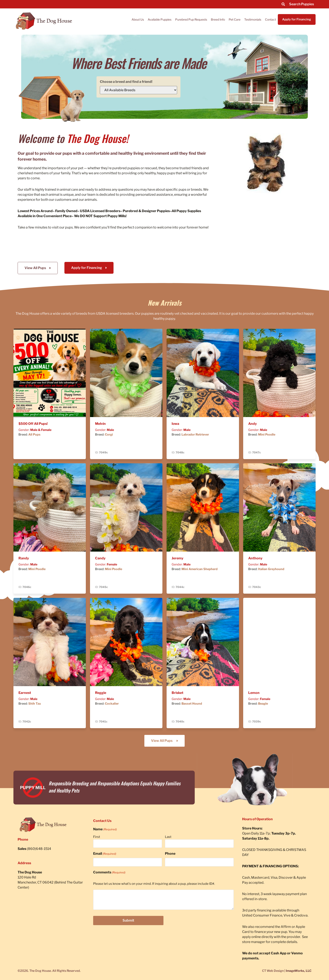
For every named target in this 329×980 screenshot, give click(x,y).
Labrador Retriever (195, 435)
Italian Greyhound (271, 569)
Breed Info (218, 19)
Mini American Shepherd (200, 569)
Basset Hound (192, 704)
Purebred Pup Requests (191, 19)
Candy (100, 558)
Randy (24, 558)
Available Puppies (160, 19)
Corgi (109, 435)
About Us (138, 19)
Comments (109, 872)
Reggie (101, 693)
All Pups (34, 435)
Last (168, 837)
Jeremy (178, 558)
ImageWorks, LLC (299, 971)
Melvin (100, 424)
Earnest (25, 693)
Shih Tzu (35, 704)
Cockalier (112, 704)
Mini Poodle (267, 435)
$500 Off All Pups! (33, 424)
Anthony (255, 558)
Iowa (175, 424)
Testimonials (253, 19)
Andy (253, 424)
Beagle (263, 704)
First (97, 837)
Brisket (178, 693)
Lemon (254, 693)
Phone (170, 854)
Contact (270, 19)
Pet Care (235, 19)
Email (105, 854)
